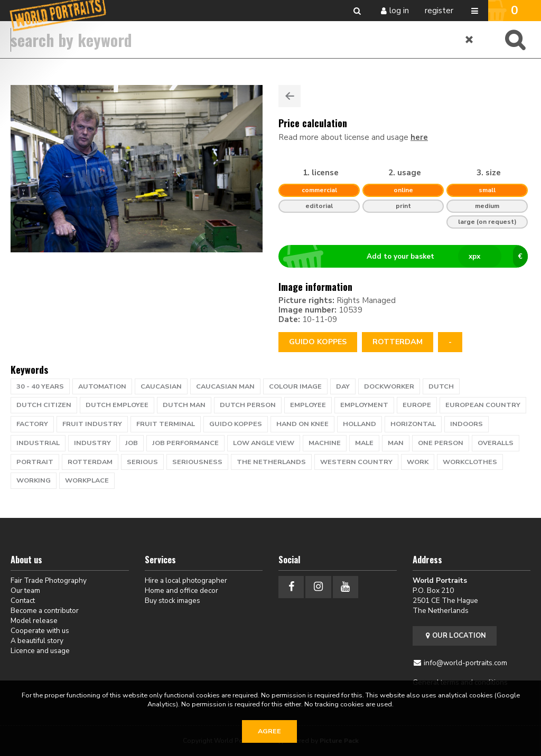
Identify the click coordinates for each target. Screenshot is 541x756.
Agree (269, 731)
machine (325, 443)
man (396, 443)
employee (308, 405)
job (132, 443)
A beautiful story (37, 641)
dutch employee (117, 405)
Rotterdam (90, 462)
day (343, 386)
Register (439, 11)
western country (356, 462)
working (34, 480)
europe (417, 405)
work (418, 462)
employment (364, 405)
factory (32, 424)
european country (483, 405)
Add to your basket (408, 257)
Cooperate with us (40, 631)
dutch (441, 386)
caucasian (161, 386)
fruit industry (92, 424)
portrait (35, 462)
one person (441, 443)
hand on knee (302, 424)
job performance (185, 443)
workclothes (470, 462)
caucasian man (225, 386)
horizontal (413, 424)
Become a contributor (45, 611)
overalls (496, 443)
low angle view (264, 443)
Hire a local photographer (186, 580)
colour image (295, 386)
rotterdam (398, 342)
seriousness (197, 462)
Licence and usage (40, 651)
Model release (34, 621)
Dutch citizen (44, 405)
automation (102, 386)
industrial (38, 443)
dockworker (389, 386)
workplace (87, 480)
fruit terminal (166, 424)
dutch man (184, 405)
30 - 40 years (40, 386)
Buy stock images (172, 601)
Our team (25, 590)
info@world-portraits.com (465, 663)
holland (360, 424)
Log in (399, 11)
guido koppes (236, 424)
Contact (23, 601)
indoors (467, 424)
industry (92, 443)
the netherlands (271, 462)
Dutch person (248, 405)
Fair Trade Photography (49, 580)
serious (142, 462)
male (364, 443)
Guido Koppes (318, 342)
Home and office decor (181, 590)
